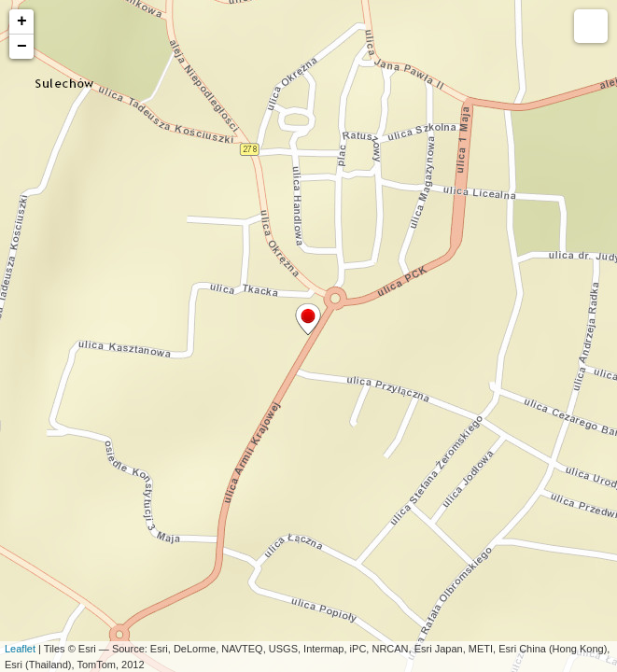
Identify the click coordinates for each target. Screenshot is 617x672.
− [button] (22, 47)
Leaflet (20, 649)
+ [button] (22, 21)
